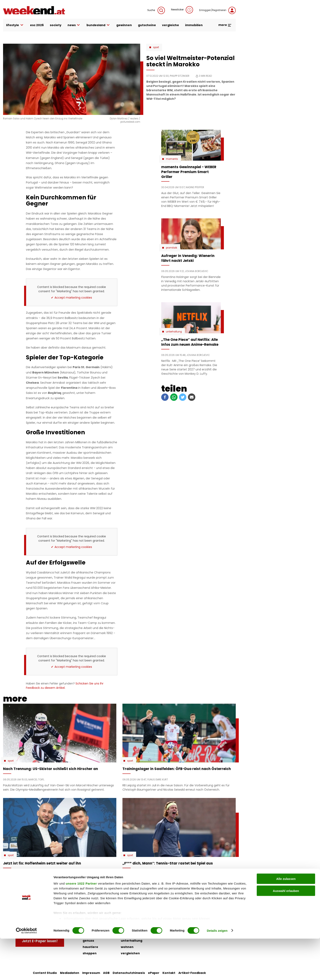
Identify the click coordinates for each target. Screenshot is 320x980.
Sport (156, 47)
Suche (156, 10)
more (225, 25)
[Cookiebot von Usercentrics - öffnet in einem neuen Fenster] (26, 972)
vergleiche (171, 25)
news (74, 25)
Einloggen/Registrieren (217, 10)
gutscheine (147, 25)
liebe (125, 909)
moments (172, 159)
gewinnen (124, 25)
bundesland (98, 25)
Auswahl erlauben (286, 932)
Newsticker (182, 10)
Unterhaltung (174, 332)
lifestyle (15, 25)
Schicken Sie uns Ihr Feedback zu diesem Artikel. (65, 686)
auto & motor (93, 909)
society (56, 25)
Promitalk (172, 248)
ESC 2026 (37, 25)
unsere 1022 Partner (81, 925)
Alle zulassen (286, 920)
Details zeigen (217, 972)
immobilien (194, 25)
